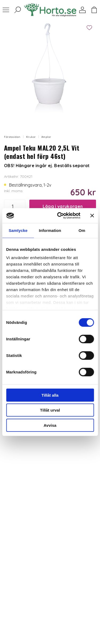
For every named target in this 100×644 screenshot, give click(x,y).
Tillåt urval (50, 410)
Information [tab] (50, 230)
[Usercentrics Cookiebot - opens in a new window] (60, 216)
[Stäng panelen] (92, 216)
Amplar (46, 137)
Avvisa (50, 425)
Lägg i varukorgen (63, 206)
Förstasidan (12, 137)
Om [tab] (82, 230)
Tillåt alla (50, 395)
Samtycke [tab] (18, 230)
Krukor (31, 137)
